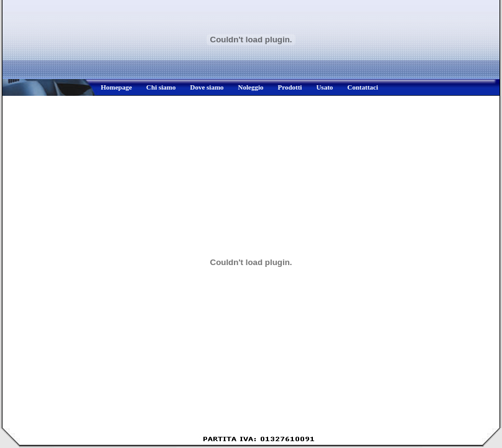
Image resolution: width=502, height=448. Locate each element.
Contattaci (363, 87)
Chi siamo (161, 87)
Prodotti (290, 87)
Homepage (116, 87)
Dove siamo (207, 87)
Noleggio (251, 87)
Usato (324, 87)
